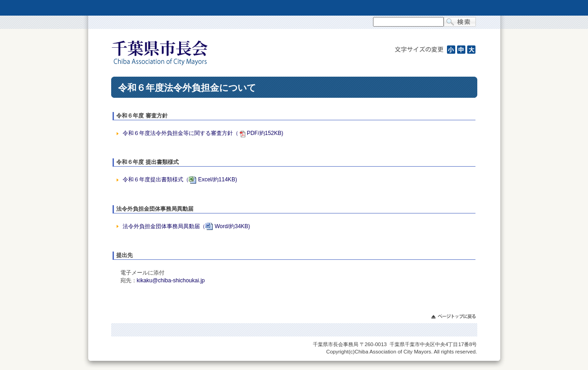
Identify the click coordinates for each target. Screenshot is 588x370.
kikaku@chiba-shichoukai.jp (171, 280)
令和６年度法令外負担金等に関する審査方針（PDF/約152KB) (203, 133)
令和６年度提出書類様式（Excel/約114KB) (180, 179)
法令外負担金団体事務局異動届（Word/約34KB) (186, 226)
